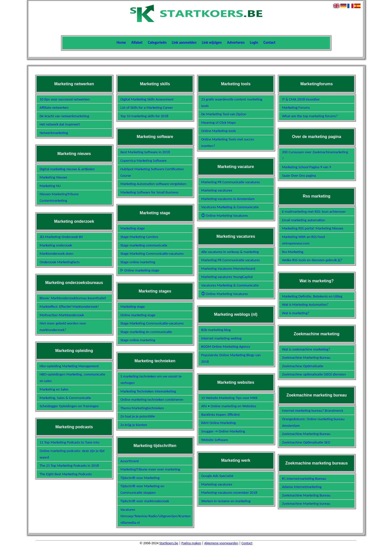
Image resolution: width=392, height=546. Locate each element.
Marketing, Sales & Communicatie (65, 398)
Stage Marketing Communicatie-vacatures (152, 253)
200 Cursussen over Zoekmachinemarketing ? (315, 155)
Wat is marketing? (296, 313)
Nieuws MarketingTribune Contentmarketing (59, 197)
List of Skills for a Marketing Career (146, 107)
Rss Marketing (293, 252)
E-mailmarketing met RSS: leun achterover (314, 211)
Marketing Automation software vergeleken (153, 184)
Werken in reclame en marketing (226, 501)
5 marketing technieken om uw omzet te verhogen (151, 379)
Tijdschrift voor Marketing (140, 478)
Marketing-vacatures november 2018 (229, 492)
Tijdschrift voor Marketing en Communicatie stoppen (142, 489)
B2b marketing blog (216, 330)
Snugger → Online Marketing (223, 431)
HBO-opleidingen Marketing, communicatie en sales (72, 377)
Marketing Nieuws (53, 177)
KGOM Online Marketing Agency (226, 346)
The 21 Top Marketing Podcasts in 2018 (69, 465)
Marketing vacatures (217, 190)
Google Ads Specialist (217, 476)
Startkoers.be (169, 543)
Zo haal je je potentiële (138, 416)
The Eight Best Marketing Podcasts (66, 474)
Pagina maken (191, 543)
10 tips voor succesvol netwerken (65, 99)
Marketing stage (132, 228)
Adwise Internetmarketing (302, 487)
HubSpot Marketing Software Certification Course (152, 172)
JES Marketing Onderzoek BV (61, 237)
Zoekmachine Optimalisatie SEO (306, 442)
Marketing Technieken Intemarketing (148, 391)
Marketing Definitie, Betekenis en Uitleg (312, 296)
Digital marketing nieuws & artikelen (67, 169)
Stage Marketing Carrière (139, 237)
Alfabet (137, 42)
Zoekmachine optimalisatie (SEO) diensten (314, 374)
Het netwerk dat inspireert (60, 124)
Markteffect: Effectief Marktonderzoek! (69, 306)
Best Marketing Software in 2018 (145, 152)
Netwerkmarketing (54, 133)
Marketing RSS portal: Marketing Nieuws (313, 228)
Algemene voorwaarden (221, 543)
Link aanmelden (184, 42)
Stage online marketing (138, 262)
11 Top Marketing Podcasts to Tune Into (69, 442)
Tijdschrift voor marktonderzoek (145, 501)
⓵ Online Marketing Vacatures (225, 215)
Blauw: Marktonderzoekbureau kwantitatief (73, 298)
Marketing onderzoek (56, 245)
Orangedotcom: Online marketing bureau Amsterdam (313, 422)
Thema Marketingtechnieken (142, 408)
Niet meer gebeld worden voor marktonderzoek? (63, 326)
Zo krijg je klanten (134, 425)
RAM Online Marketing (219, 423)
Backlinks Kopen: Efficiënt (220, 414)
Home (121, 42)
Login (254, 42)
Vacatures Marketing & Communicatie (230, 207)
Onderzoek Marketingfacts (60, 262)
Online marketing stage (138, 315)
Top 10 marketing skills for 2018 (144, 116)
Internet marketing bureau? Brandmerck (313, 410)
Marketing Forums (296, 107)
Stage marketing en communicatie (146, 332)
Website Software (215, 440)
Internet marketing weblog (221, 338)
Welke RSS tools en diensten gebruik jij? (312, 260)
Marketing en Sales (54, 389)
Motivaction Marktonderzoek (62, 315)
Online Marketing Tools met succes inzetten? (228, 142)
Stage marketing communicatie (144, 245)
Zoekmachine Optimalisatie (303, 366)
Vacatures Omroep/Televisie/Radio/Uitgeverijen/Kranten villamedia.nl (153, 516)
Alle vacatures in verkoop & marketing (230, 252)
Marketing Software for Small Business (149, 192)
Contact (269, 42)
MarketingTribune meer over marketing (150, 469)
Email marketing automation (304, 220)
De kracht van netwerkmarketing (64, 116)
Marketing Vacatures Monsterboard (228, 268)
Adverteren (236, 42)
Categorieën (157, 42)
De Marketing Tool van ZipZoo (224, 114)
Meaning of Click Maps (218, 122)
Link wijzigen (212, 42)
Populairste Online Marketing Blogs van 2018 (231, 358)
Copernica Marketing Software (143, 160)
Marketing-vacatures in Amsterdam (228, 199)
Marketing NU (50, 186)
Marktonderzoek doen (56, 253)
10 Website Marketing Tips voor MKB (229, 398)
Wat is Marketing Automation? (305, 304)
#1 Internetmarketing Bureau (304, 478)
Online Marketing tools (219, 131)
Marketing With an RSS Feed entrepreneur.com (303, 240)
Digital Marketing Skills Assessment (147, 99)
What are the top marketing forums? (310, 116)
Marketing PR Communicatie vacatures (231, 182)
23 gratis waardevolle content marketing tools (232, 102)
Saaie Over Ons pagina (299, 175)
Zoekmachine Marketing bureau (306, 503)
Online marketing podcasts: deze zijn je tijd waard (72, 454)
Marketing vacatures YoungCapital (227, 277)
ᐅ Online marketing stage (140, 270)
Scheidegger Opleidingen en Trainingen (69, 406)
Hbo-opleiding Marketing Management (69, 366)
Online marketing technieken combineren (152, 399)
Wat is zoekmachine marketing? (306, 349)
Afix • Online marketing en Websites (229, 406)
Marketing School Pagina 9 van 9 (307, 167)
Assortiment (129, 461)
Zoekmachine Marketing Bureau (306, 357)
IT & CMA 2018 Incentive (301, 99)
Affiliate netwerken (54, 107)
